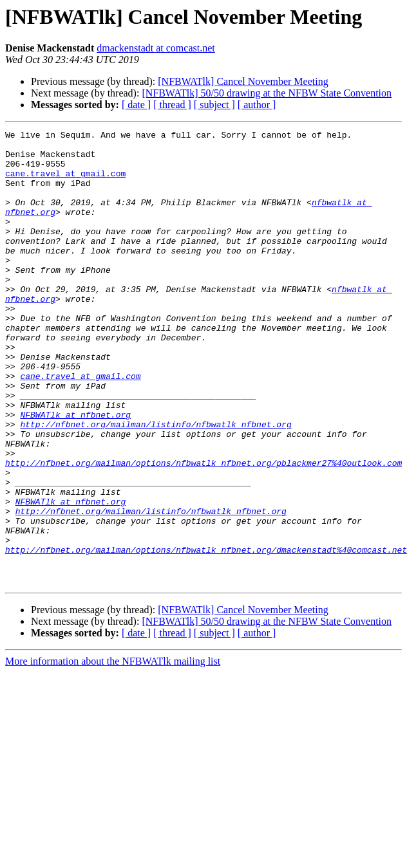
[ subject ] (214, 105)
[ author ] (257, 105)
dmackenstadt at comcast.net (156, 48)
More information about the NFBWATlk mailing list (113, 752)
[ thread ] (172, 105)
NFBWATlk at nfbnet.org (75, 472)
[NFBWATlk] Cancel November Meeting (243, 81)
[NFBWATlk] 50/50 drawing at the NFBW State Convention (267, 93)
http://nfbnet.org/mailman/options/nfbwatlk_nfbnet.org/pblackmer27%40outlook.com (203, 530)
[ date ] (136, 105)
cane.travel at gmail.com (65, 183)
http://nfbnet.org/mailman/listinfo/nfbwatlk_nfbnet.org (156, 484)
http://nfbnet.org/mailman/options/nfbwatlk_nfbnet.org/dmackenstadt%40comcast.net (206, 634)
